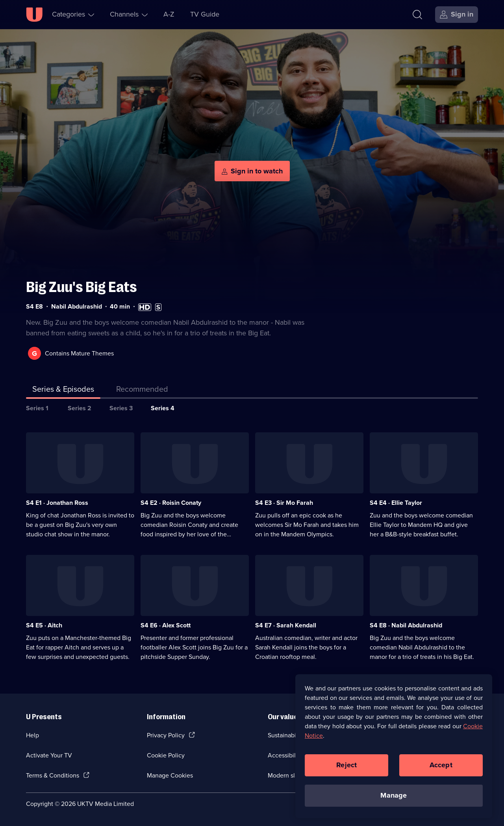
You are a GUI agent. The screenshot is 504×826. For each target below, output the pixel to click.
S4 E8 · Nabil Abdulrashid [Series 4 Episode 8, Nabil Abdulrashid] (406, 625)
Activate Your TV (49, 755)
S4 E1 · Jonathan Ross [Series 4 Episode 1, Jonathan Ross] (57, 503)
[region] (394, 747)
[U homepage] (34, 15)
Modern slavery (289, 775)
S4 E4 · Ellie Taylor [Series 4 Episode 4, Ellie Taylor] (396, 503)
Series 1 (37, 408)
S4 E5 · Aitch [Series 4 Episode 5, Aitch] (44, 625)
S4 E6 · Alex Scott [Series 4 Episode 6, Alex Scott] (166, 625)
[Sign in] (457, 15)
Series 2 (80, 408)
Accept (441, 766)
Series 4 (163, 408)
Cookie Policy (166, 755)
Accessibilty (284, 755)
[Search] (417, 15)
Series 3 (121, 408)
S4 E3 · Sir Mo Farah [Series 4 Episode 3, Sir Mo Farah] (284, 503)
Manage (394, 796)
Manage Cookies (170, 775)
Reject (346, 766)
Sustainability (286, 735)
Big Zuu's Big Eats (82, 287)
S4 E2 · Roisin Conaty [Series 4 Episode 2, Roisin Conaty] (171, 503)
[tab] (142, 391)
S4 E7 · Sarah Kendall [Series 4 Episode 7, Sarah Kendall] (286, 625)
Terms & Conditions (53, 775)
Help (32, 735)
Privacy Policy (166, 735)
